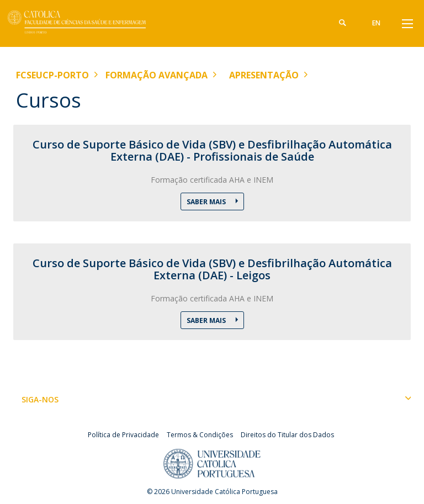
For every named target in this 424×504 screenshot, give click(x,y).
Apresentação (264, 75)
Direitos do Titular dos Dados (287, 435)
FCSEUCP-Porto (52, 75)
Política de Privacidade (123, 435)
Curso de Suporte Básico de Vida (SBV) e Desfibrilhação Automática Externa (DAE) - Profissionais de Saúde (212, 151)
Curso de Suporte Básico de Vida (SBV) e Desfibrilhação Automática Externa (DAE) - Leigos (212, 269)
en (376, 23)
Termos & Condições (200, 435)
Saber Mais (207, 202)
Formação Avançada (157, 75)
